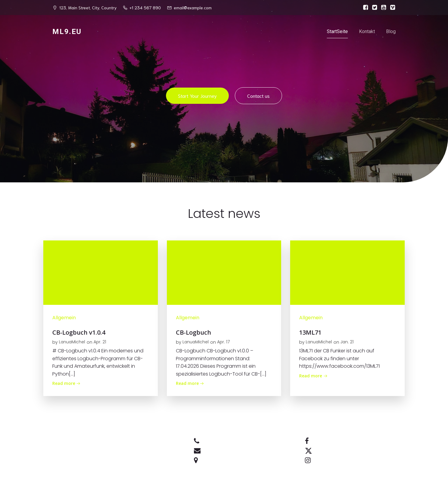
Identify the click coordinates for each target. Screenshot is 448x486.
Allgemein (64, 318)
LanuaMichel (72, 342)
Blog (391, 31)
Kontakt (367, 31)
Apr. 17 (224, 342)
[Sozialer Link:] (364, 8)
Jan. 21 (347, 342)
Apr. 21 (100, 342)
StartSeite (337, 31)
